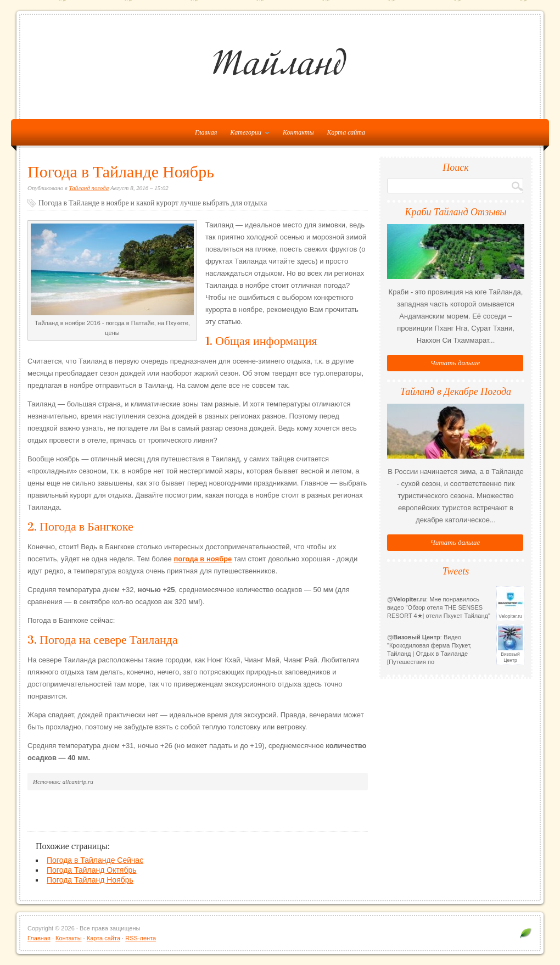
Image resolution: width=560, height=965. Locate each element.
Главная (39, 938)
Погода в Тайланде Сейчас (95, 860)
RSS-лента (141, 938)
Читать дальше (455, 363)
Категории (247, 135)
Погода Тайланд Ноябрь (90, 880)
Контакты (298, 132)
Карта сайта (346, 132)
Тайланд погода (89, 188)
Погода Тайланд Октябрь (92, 870)
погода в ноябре (203, 559)
